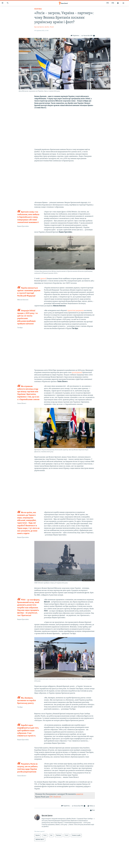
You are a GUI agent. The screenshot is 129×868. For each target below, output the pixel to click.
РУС (108, 3)
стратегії (43, 279)
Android (57, 797)
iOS (51, 797)
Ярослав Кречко (39, 27)
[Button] (75, 36)
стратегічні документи (75, 311)
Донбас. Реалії (49, 27)
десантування (77, 373)
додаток (80, 794)
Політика (38, 9)
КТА (113, 3)
